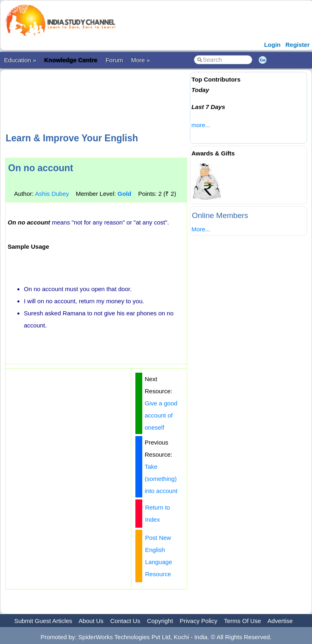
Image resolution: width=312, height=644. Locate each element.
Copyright (160, 621)
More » (140, 60)
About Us (91, 621)
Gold (124, 194)
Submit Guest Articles (43, 621)
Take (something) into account (161, 479)
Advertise (280, 621)
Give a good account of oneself (161, 415)
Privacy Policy (199, 621)
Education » (20, 60)
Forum (114, 60)
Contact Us (125, 621)
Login (272, 45)
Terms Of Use (242, 621)
